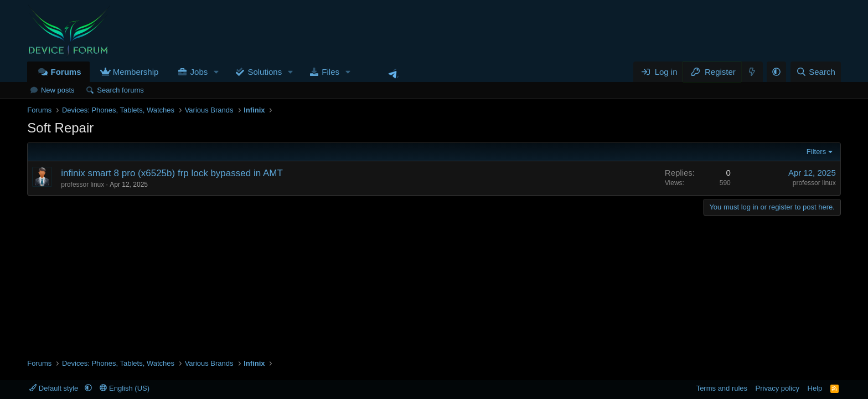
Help (815, 388)
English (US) (125, 388)
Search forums (120, 90)
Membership (136, 72)
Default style (55, 388)
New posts (58, 90)
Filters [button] (816, 152)
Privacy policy (777, 388)
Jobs (199, 72)
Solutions (265, 72)
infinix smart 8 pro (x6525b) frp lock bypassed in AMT (172, 173)
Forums (66, 72)
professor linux (82, 185)
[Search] (816, 72)
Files (330, 72)
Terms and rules (722, 388)
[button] (216, 72)
